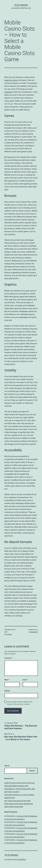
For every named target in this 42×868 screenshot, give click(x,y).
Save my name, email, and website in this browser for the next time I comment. (20, 703)
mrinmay (9, 634)
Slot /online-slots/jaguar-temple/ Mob (17, 801)
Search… (7, 766)
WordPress (22, 860)
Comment (8, 658)
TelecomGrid (21, 5)
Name (7, 680)
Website (7, 691)
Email (25, 680)
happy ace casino (11, 80)
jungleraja (8, 92)
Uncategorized (33, 632)
